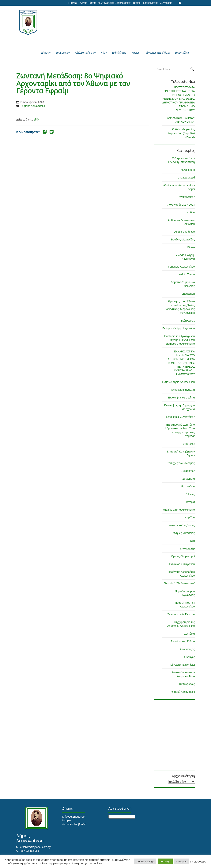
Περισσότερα (198, 862)
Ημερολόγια (188, 486)
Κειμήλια (190, 517)
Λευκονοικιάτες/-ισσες (182, 525)
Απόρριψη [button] (181, 861)
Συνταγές (189, 657)
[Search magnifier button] (192, 69)
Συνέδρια (189, 634)
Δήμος (46, 53)
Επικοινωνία (150, 3)
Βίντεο (137, 3)
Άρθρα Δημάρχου (185, 232)
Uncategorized (186, 178)
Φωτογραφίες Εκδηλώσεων (114, 3)
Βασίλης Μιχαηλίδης (183, 240)
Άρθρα (191, 212)
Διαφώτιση (188, 294)
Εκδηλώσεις (119, 53)
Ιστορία (191, 502)
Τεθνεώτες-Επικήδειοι (157, 53)
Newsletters (188, 170)
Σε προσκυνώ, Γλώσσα (181, 614)
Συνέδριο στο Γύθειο (183, 641)
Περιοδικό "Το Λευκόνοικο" (179, 583)
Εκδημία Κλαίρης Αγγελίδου (179, 328)
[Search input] (173, 69)
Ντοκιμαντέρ (187, 549)
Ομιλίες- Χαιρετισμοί (183, 556)
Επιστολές (189, 444)
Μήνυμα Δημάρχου (73, 817)
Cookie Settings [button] (145, 861)
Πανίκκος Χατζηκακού (182, 564)
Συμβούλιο (63, 53)
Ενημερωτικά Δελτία (183, 390)
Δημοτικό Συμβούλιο (74, 824)
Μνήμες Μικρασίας (184, 533)
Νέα (104, 53)
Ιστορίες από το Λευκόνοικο (179, 510)
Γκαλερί (73, 3)
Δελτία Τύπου (88, 3)
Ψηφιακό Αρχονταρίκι (32, 106)
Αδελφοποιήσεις (85, 53)
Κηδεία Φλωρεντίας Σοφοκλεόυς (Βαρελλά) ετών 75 (181, 133)
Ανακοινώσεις (187, 197)
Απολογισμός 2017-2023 (180, 205)
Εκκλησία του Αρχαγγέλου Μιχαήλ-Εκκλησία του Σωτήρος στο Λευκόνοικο (180, 340)
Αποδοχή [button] (165, 861)
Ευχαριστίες (188, 471)
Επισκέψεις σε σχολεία (181, 398)
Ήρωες (135, 53)
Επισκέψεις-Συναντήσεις (180, 417)
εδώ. (37, 120)
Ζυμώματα (189, 479)
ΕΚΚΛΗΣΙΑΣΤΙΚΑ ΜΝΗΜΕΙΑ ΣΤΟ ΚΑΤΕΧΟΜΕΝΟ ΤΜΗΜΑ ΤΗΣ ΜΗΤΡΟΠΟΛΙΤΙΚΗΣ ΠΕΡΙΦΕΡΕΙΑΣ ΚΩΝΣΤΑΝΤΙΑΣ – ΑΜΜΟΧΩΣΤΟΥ (180, 363)
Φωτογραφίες (187, 684)
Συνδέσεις (166, 3)
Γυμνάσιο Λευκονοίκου (181, 267)
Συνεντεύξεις (182, 53)
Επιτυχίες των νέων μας (181, 463)
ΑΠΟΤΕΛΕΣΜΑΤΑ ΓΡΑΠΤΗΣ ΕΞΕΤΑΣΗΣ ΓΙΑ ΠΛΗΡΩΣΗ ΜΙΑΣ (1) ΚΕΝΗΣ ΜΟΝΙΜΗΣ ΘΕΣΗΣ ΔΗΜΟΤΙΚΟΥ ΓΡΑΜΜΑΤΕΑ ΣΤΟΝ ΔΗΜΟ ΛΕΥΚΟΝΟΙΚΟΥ (179, 99)
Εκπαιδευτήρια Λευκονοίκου (178, 382)
